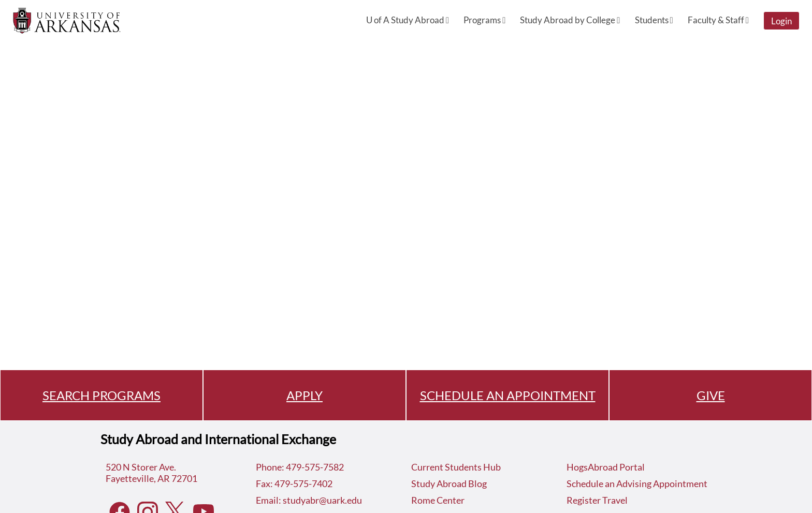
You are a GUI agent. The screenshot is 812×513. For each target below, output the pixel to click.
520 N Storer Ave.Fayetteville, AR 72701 (151, 473)
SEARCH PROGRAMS (102, 395)
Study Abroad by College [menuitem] (570, 20)
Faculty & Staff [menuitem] (718, 20)
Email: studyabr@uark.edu (309, 500)
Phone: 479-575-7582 (300, 467)
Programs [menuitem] (484, 20)
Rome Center (438, 500)
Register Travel (597, 500)
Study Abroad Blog (449, 483)
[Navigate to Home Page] (67, 21)
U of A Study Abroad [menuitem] (408, 20)
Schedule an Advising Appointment (637, 483)
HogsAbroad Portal (606, 467)
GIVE (711, 395)
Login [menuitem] (781, 21)
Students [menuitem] (654, 20)
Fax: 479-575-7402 (294, 483)
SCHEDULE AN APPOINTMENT (508, 395)
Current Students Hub (456, 467)
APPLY (304, 395)
